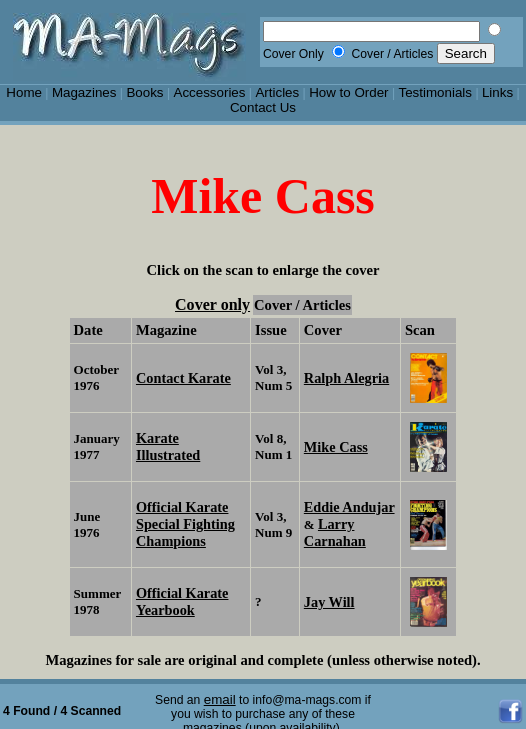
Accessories (209, 92)
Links (497, 92)
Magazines (84, 92)
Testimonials (436, 92)
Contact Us (263, 107)
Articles (277, 92)
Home (24, 92)
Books (144, 92)
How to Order (348, 92)
